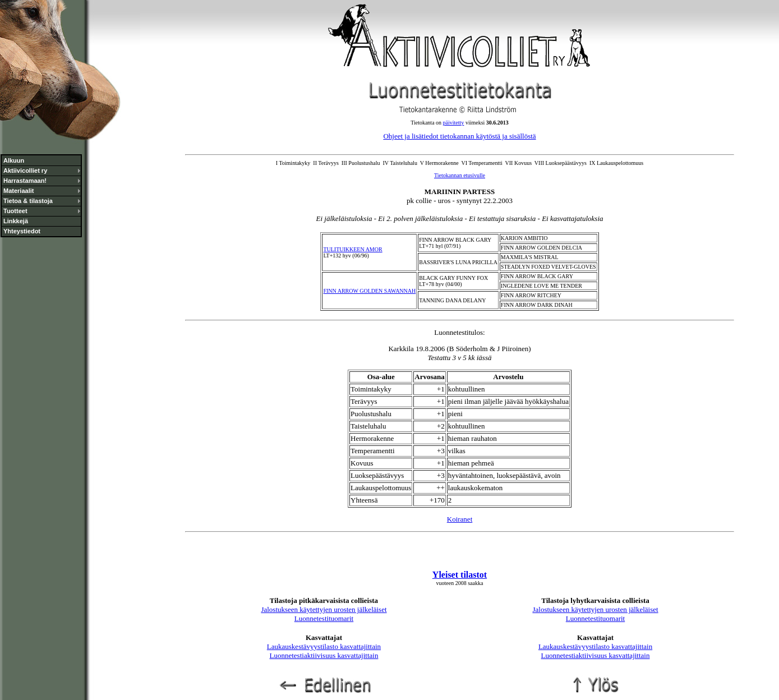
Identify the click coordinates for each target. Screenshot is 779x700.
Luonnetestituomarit (324, 618)
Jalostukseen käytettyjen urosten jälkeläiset (324, 609)
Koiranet (460, 519)
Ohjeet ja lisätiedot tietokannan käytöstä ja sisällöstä (459, 136)
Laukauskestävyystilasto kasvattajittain (324, 646)
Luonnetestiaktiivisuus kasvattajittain (324, 655)
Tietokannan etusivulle (460, 175)
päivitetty (454, 123)
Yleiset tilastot (460, 575)
